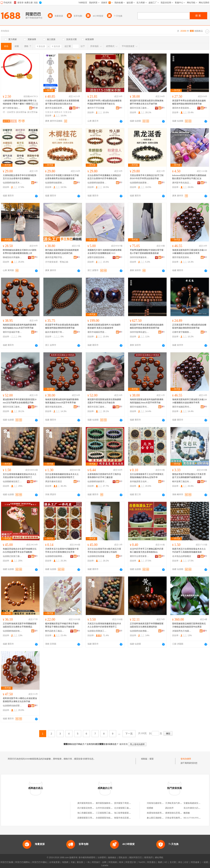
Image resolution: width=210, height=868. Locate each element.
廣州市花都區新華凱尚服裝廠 (55, 108)
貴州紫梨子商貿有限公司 (126, 803)
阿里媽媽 (113, 862)
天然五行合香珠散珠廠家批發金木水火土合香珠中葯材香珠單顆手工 (104, 625)
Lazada (105, 865)
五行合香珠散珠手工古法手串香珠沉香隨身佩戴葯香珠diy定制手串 (147, 476)
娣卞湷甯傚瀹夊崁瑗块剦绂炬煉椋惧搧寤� (12, 108)
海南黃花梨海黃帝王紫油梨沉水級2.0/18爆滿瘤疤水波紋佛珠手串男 (190, 252)
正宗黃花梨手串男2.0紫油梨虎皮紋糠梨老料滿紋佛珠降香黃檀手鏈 (189, 326)
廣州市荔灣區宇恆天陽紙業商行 (55, 257)
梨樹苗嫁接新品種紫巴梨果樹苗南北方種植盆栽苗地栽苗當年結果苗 (189, 625)
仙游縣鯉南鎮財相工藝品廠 (12, 631)
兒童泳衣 (49, 112)
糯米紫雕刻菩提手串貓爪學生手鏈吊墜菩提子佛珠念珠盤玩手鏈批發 (62, 625)
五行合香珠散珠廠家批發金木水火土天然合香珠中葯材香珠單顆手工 (20, 476)
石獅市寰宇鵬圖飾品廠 (182, 332)
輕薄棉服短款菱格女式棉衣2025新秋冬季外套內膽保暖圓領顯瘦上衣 (20, 252)
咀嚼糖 (150, 808)
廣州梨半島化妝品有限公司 (182, 183)
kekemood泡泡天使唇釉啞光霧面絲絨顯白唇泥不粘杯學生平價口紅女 (189, 177)
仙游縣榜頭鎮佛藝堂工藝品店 (139, 631)
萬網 (160, 862)
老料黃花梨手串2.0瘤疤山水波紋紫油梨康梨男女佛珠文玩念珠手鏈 (20, 700)
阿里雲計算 (131, 862)
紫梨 (152, 759)
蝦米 (121, 862)
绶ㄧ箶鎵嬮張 (9, 112)
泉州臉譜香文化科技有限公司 (139, 482)
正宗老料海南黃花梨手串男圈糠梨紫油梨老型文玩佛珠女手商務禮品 (20, 625)
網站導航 (159, 858)
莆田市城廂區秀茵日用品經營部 (97, 332)
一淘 (87, 862)
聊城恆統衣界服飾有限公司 (12, 257)
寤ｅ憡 (35, 104)
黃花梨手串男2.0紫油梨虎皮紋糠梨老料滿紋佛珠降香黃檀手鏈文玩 (105, 102)
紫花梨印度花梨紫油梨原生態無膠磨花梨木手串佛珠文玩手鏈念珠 (104, 401)
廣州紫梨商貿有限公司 (88, 803)
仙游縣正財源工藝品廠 (12, 556)
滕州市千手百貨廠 (96, 108)
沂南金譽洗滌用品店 (175, 818)
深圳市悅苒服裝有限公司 (139, 257)
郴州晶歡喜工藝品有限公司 (55, 631)
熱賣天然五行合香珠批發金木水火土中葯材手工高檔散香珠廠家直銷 (189, 550)
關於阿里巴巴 (136, 858)
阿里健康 (195, 862)
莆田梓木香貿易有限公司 (182, 108)
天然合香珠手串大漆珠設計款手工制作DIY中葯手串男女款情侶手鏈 (147, 177)
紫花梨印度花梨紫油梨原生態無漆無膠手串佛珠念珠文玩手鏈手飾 (147, 102)
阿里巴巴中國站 (40, 862)
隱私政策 (123, 858)
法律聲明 (102, 858)
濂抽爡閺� (21, 112)
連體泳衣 (58, 112)
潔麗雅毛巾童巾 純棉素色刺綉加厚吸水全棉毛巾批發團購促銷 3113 (105, 252)
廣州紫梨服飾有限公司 (106, 803)
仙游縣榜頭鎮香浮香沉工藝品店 (97, 482)
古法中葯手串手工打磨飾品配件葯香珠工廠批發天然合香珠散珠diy (147, 550)
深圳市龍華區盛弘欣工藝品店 (139, 332)
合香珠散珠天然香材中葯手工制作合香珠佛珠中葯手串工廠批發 (104, 476)
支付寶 (173, 862)
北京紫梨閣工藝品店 (124, 808)
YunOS (142, 862)
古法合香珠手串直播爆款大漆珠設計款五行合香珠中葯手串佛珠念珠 (104, 177)
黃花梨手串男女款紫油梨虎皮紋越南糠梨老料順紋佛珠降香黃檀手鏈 (189, 102)
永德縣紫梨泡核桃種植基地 (108, 818)
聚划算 (80, 862)
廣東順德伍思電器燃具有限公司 (180, 813)
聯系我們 (148, 858)
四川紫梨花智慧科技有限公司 (91, 808)
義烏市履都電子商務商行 (55, 332)
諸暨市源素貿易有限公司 (97, 257)
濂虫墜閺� (32, 112)
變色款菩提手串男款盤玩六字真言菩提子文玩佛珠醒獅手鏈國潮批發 (189, 476)
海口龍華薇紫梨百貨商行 (126, 813)
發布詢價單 (186, 759)
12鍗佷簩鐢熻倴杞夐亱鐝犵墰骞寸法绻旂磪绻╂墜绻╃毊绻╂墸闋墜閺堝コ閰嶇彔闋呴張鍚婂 (20, 102)
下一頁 (129, 734)
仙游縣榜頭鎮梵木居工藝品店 (12, 183)
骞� (35, 108)
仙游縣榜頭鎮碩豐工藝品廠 (12, 706)
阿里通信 (151, 862)
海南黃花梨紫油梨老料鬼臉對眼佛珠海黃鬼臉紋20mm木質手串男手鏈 (20, 326)
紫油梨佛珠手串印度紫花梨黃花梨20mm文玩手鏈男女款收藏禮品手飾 (20, 401)
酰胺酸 (187, 813)
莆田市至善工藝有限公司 (139, 108)
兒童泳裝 (67, 112)
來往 (180, 862)
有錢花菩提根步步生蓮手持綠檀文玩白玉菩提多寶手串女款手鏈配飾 (20, 550)
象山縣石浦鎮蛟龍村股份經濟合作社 (164, 818)
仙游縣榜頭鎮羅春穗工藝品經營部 (55, 183)
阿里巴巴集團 (7, 862)
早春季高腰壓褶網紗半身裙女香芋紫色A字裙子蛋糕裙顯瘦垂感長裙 (147, 252)
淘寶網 (65, 862)
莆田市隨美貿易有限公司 (182, 257)
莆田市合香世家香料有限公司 (139, 556)
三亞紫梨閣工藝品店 (105, 813)
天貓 (73, 862)
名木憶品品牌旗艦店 (182, 556)
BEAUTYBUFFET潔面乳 (195, 818)
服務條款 (112, 858)
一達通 (205, 862)
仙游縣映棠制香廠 (96, 556)
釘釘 (187, 862)
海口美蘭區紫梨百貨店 (88, 813)
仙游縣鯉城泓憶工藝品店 (12, 482)
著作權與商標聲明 (87, 858)
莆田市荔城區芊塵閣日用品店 (12, 332)
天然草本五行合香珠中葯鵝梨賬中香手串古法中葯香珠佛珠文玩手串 (62, 550)
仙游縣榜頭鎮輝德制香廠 (55, 556)
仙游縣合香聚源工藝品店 (97, 631)
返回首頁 (124, 744)
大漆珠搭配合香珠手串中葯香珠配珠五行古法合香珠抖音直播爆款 (20, 177)
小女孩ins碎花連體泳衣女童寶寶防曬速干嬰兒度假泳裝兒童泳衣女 (62, 102)
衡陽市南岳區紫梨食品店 (126, 818)
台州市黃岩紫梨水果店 (106, 808)
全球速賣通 (54, 862)
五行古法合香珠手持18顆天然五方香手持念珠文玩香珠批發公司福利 (104, 550)
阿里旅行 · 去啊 (99, 862)
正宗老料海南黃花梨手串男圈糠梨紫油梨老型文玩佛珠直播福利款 (147, 625)
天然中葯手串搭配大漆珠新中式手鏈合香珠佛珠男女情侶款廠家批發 (62, 177)
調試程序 (169, 808)
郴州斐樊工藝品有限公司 (182, 482)
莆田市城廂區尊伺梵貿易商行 (139, 407)
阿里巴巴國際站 (23, 862)
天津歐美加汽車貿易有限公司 (179, 803)
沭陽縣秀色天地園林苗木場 (182, 631)
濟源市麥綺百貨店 (54, 482)
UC (166, 862)
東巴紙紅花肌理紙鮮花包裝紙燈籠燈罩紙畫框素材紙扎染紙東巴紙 (62, 252)
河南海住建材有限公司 (157, 803)
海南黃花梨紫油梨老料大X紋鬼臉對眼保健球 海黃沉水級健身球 (104, 326)
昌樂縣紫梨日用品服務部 (89, 818)
